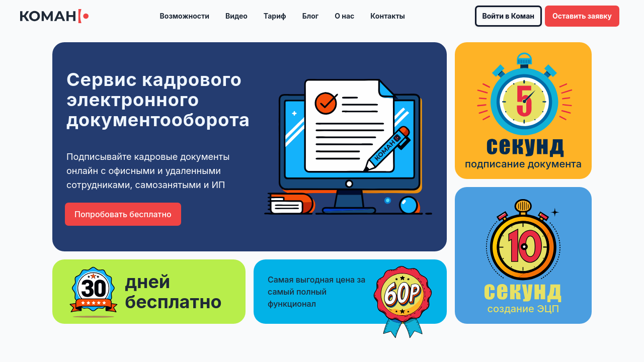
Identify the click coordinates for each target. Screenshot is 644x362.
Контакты (388, 16)
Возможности (185, 16)
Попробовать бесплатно (123, 214)
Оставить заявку (582, 16)
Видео (236, 16)
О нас (344, 16)
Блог (310, 16)
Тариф (275, 16)
